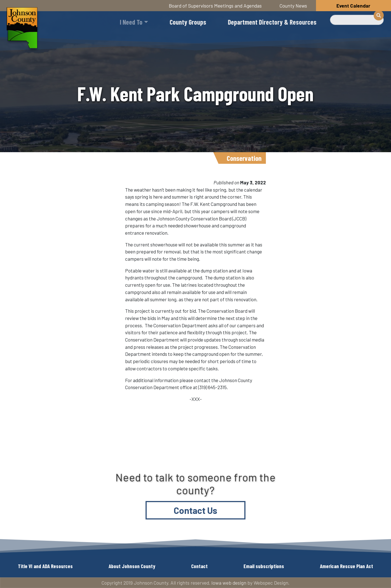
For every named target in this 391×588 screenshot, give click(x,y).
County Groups (188, 22)
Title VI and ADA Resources (45, 566)
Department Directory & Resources (272, 22)
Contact (199, 566)
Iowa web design (229, 583)
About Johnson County (132, 566)
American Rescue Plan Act (346, 566)
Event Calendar (353, 6)
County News (293, 6)
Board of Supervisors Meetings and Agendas (215, 6)
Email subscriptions (264, 566)
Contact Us (196, 510)
